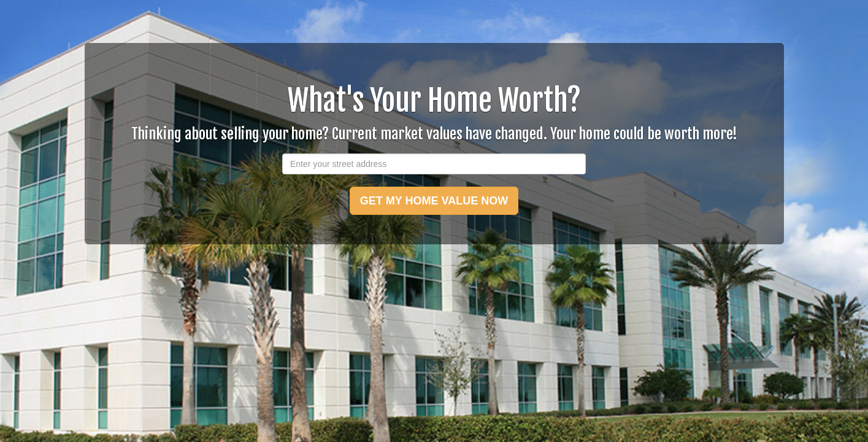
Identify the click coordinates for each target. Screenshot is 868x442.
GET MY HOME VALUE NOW (434, 201)
